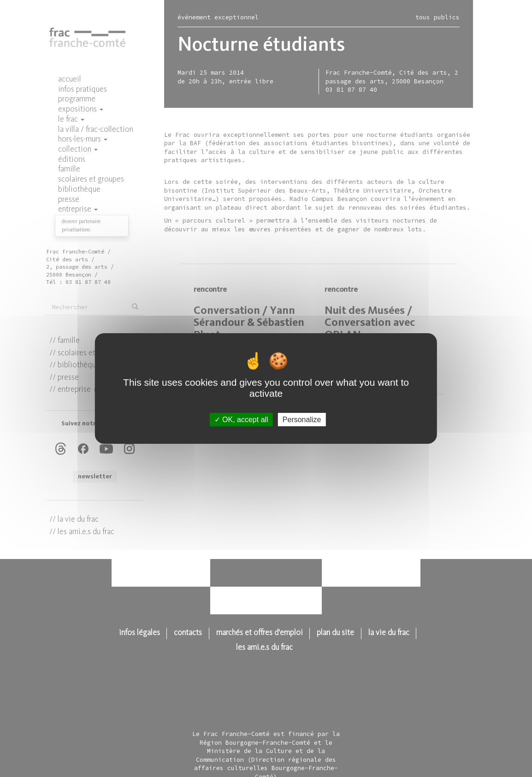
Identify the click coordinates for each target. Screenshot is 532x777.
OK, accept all (241, 420)
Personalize (302, 420)
